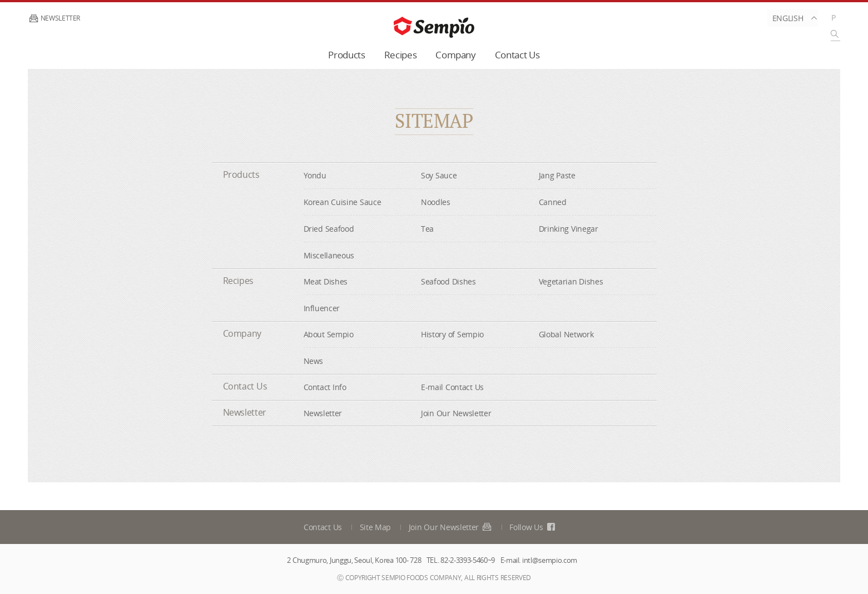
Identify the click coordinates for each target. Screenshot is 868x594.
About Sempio (329, 334)
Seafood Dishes (448, 281)
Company (456, 55)
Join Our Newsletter (456, 413)
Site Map (376, 527)
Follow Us (533, 527)
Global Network (566, 334)
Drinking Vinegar (569, 229)
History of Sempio (452, 334)
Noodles (436, 202)
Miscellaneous (329, 255)
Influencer (322, 308)
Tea (427, 229)
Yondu (315, 175)
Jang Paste (557, 175)
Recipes (401, 55)
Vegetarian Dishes (571, 281)
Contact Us (517, 55)
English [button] (792, 18)
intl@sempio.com (550, 560)
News (314, 361)
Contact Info (325, 387)
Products (346, 55)
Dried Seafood (329, 229)
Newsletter (54, 18)
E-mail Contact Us (452, 387)
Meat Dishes (326, 281)
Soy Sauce (439, 175)
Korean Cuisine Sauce (343, 202)
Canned (553, 202)
